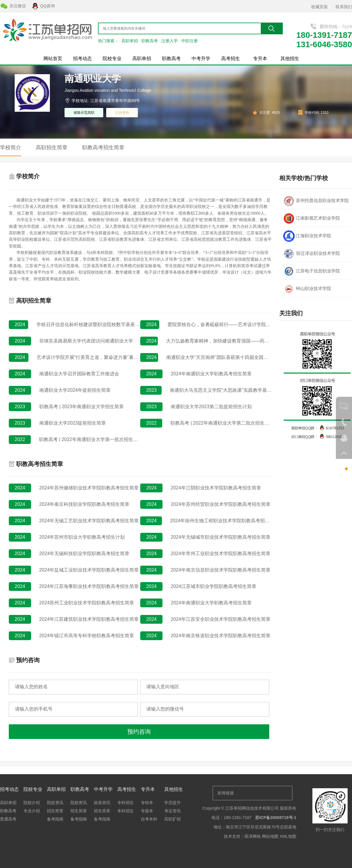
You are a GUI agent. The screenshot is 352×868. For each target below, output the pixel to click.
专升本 (260, 59)
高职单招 (130, 41)
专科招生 (126, 803)
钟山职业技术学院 (307, 289)
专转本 (147, 803)
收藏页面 (319, 7)
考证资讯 (172, 811)
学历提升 (172, 803)
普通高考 (8, 819)
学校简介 (11, 148)
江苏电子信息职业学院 (312, 271)
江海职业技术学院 (307, 236)
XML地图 (288, 836)
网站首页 (53, 59)
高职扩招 (172, 819)
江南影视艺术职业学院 (312, 218)
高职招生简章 (52, 148)
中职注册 (189, 41)
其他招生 (290, 59)
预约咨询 (139, 732)
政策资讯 (102, 803)
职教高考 (150, 41)
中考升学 (201, 59)
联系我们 (344, 7)
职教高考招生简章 (103, 148)
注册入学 (170, 41)
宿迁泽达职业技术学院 (312, 254)
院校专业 (112, 59)
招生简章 (55, 811)
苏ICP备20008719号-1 (276, 818)
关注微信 (18, 6)
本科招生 (126, 811)
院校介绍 (32, 803)
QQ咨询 (48, 6)
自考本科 (149, 819)
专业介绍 (32, 811)
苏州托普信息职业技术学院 (316, 201)
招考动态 (82, 59)
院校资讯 (55, 803)
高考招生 (231, 59)
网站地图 (270, 836)
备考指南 (55, 819)
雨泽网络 (253, 836)
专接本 (147, 811)
